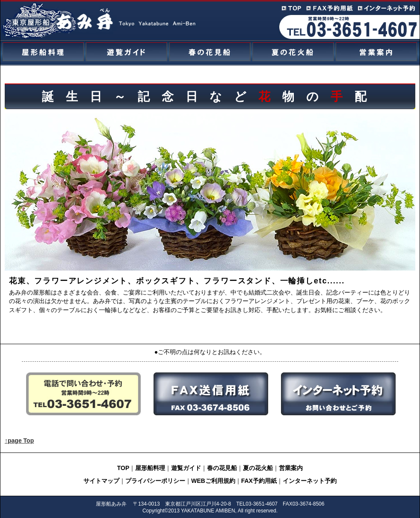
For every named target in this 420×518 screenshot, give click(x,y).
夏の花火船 (258, 468)
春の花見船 (222, 468)
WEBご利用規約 (213, 481)
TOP (123, 468)
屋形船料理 (150, 468)
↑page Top (19, 441)
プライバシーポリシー (155, 481)
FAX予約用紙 (259, 481)
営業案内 (291, 468)
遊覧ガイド (186, 468)
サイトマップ (101, 481)
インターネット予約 (310, 481)
